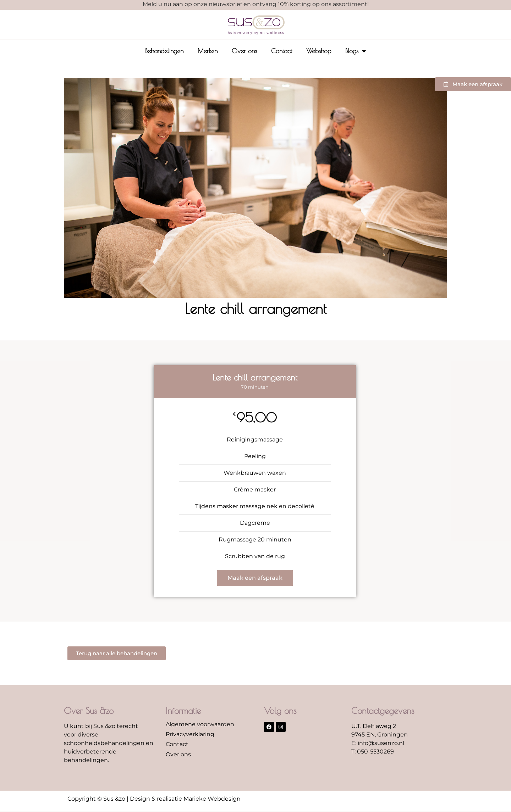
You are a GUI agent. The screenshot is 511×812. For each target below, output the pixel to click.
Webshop (319, 51)
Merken (208, 51)
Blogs (356, 51)
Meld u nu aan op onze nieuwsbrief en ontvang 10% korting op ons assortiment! (256, 4)
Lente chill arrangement (256, 308)
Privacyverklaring (190, 734)
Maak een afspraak (255, 578)
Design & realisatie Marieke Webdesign (185, 799)
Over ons (244, 51)
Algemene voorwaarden (200, 724)
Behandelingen (164, 51)
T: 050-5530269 (373, 752)
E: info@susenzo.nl (378, 743)
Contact (282, 51)
